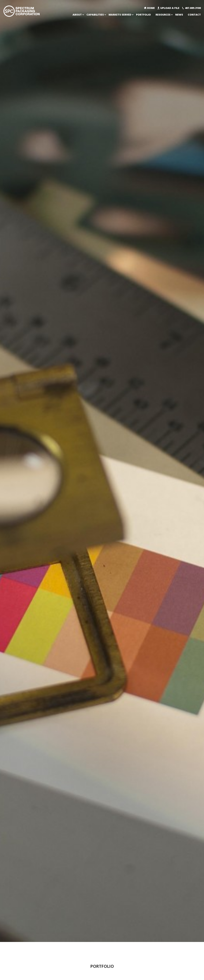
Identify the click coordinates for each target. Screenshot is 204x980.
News (179, 15)
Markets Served (120, 15)
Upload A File (170, 8)
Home (151, 8)
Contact (194, 15)
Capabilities (95, 15)
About (77, 15)
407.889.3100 (193, 8)
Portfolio (143, 15)
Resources (163, 15)
